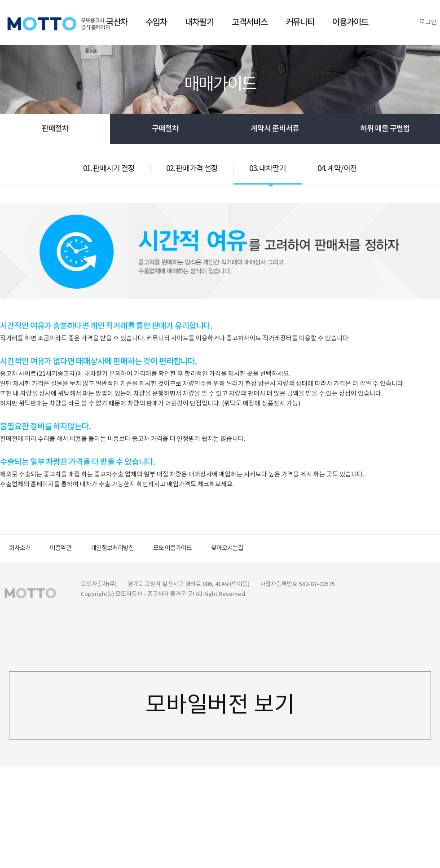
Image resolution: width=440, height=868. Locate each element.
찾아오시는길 (227, 548)
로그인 (428, 22)
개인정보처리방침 (112, 548)
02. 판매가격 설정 (192, 169)
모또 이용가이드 (172, 548)
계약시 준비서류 (275, 129)
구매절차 (165, 129)
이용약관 (61, 548)
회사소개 (20, 548)
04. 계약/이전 (337, 169)
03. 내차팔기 (268, 169)
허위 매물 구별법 (385, 129)
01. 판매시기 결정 (109, 169)
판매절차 (55, 129)
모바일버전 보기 (220, 705)
